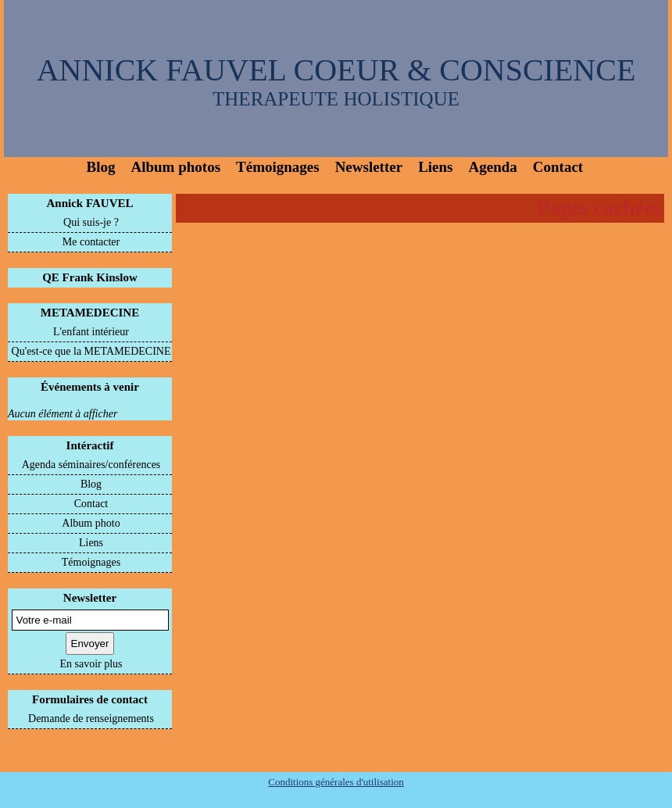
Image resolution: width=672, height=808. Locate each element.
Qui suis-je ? (91, 222)
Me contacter (91, 242)
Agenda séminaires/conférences (91, 465)
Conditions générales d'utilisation (336, 782)
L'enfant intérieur (91, 332)
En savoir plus (91, 664)
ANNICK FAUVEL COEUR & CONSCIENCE (336, 70)
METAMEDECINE (90, 313)
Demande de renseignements (91, 719)
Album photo (91, 523)
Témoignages (278, 167)
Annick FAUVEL (90, 203)
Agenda (493, 167)
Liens (435, 167)
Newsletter (369, 167)
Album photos (175, 167)
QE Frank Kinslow (90, 277)
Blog (101, 167)
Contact (558, 167)
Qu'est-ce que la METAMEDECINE (91, 351)
